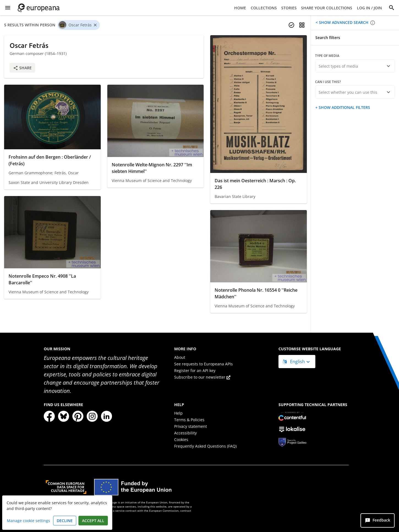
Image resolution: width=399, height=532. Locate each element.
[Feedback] (378, 520)
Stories (289, 8)
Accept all (93, 521)
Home (240, 8)
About (180, 357)
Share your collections (327, 8)
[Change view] (302, 25)
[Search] (392, 8)
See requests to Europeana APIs (203, 364)
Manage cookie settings (28, 521)
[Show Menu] (8, 8)
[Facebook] (49, 416)
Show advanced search (343, 22)
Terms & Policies (189, 420)
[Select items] (291, 25)
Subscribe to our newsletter (202, 377)
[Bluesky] (64, 416)
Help (178, 413)
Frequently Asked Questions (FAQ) (205, 446)
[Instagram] (92, 416)
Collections (264, 8)
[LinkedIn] (106, 416)
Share (22, 68)
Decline (65, 521)
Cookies (181, 439)
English (294, 362)
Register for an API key (195, 370)
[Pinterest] (78, 416)
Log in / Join (369, 8)
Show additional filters (344, 107)
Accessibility (185, 433)
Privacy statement (191, 426)
